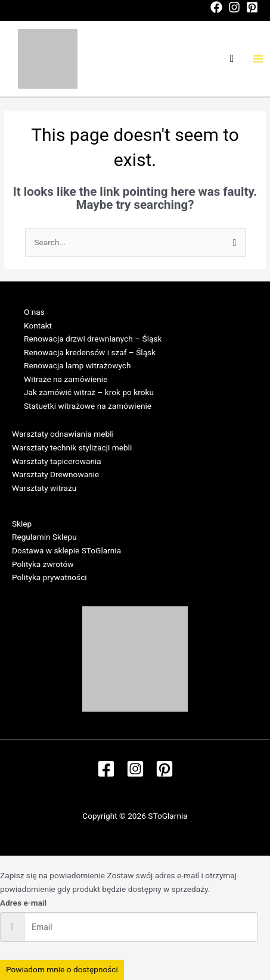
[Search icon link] (232, 59)
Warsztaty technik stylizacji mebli (72, 447)
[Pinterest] (252, 7)
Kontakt (38, 325)
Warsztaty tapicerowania (57, 461)
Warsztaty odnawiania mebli (63, 434)
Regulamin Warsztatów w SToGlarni (76, 501)
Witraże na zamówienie (66, 379)
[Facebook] (216, 7)
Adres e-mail (23, 903)
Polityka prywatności (49, 577)
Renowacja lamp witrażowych (77, 365)
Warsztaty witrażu (44, 488)
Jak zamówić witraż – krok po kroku (89, 392)
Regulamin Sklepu (44, 537)
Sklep (22, 524)
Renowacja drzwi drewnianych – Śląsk (93, 339)
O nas (34, 312)
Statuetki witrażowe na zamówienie (88, 406)
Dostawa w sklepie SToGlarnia (66, 550)
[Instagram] (234, 7)
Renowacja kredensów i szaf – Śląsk (90, 352)
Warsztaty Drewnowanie (55, 474)
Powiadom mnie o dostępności (62, 969)
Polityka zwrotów (43, 564)
